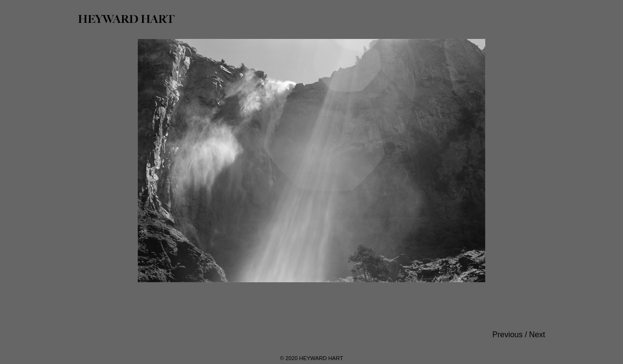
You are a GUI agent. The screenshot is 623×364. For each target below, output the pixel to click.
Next (537, 335)
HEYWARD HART (126, 19)
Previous (508, 335)
